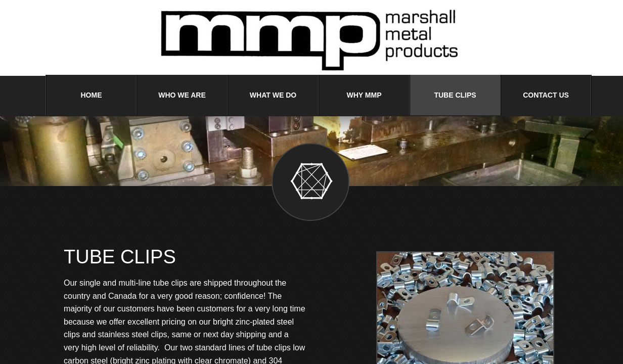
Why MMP (364, 95)
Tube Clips (455, 95)
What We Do (273, 95)
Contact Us (546, 95)
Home (92, 95)
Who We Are (182, 95)
